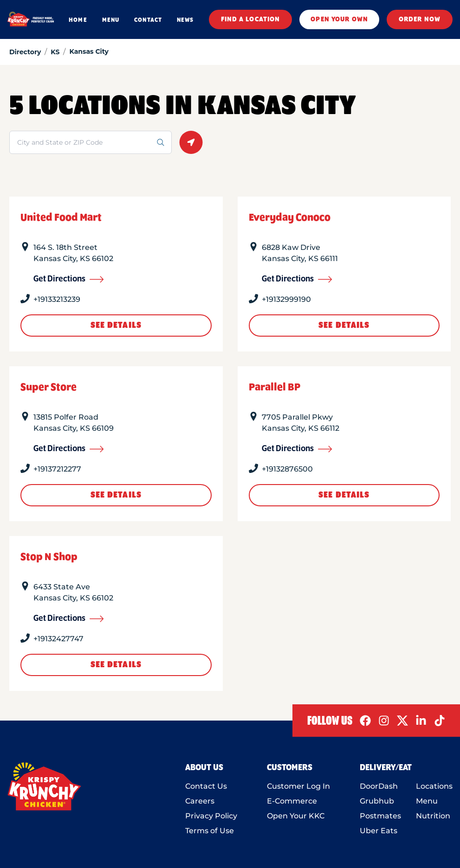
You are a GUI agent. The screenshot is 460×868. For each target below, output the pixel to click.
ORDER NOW (420, 19)
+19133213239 (57, 299)
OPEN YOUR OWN (339, 19)
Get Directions (69, 279)
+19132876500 (287, 469)
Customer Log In (298, 786)
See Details (116, 325)
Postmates (380, 816)
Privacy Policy (211, 816)
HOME (78, 20)
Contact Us (206, 786)
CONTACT (148, 20)
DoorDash (379, 786)
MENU (111, 20)
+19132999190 (286, 299)
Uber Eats (379, 831)
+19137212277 (57, 469)
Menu (427, 801)
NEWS (185, 20)
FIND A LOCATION (251, 19)
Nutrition (433, 816)
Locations (434, 786)
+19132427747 (58, 639)
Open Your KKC (296, 816)
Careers (200, 801)
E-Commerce (292, 801)
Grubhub (377, 801)
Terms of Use (210, 831)
